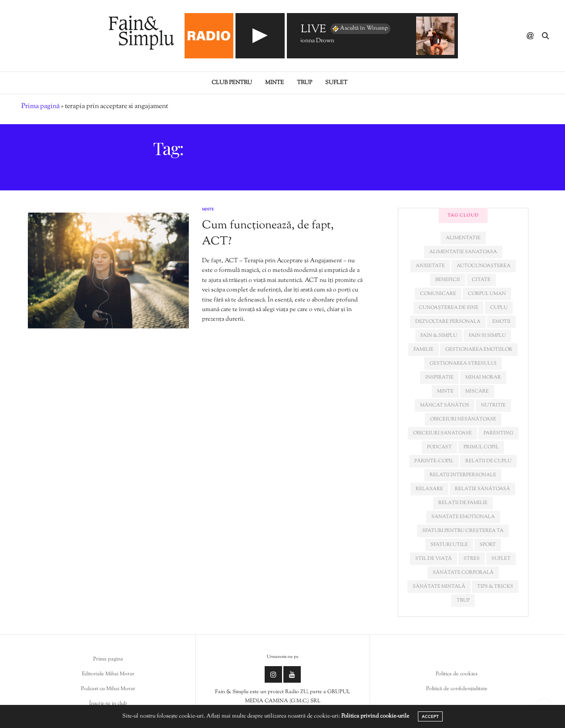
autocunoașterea (484, 266)
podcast (439, 447)
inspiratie (439, 377)
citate (481, 280)
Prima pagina (108, 659)
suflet (501, 559)
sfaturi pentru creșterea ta (463, 531)
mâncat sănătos (445, 405)
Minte (274, 83)
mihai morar (483, 377)
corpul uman (487, 294)
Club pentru (232, 83)
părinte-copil (434, 461)
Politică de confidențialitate (457, 689)
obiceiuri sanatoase (442, 433)
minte (445, 391)
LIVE (313, 30)
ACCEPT (430, 716)
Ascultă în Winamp (360, 29)
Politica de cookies (457, 674)
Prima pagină (40, 107)
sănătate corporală (463, 572)
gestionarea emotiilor (479, 349)
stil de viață (434, 559)
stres (472, 559)
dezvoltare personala (448, 322)
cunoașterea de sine (449, 308)
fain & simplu (439, 335)
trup (463, 600)
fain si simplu (487, 335)
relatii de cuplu (488, 461)
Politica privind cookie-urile (375, 716)
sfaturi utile (449, 545)
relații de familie (463, 503)
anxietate (430, 266)
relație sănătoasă (483, 489)
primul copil (481, 447)
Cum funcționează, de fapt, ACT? (268, 233)
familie (424, 349)
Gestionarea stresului (463, 363)
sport (488, 545)
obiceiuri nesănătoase (463, 419)
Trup (304, 83)
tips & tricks (495, 586)
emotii (501, 322)
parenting (498, 433)
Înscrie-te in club (108, 704)
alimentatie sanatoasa (463, 252)
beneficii (448, 280)
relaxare (429, 489)
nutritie (493, 405)
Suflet (336, 83)
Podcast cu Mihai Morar (108, 689)
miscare (477, 391)
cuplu (499, 308)
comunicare (438, 294)
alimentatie (463, 238)
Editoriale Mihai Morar (108, 674)
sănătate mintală (439, 586)
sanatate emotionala (463, 517)
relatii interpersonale (463, 475)
